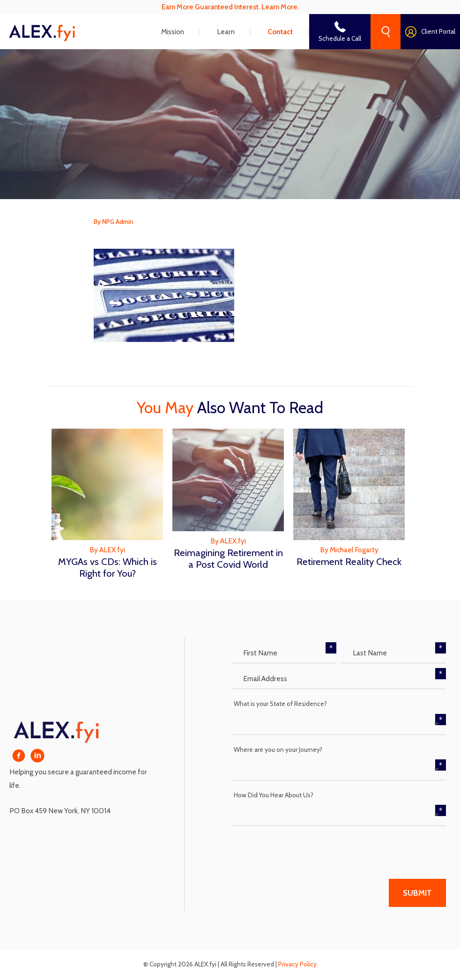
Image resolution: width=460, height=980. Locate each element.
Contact (280, 32)
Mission (173, 32)
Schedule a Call (340, 38)
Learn (226, 32)
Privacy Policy (297, 964)
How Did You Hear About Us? (274, 795)
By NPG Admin (114, 222)
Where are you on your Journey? (278, 750)
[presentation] (303, 849)
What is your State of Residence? (280, 704)
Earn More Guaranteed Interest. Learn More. (230, 7)
